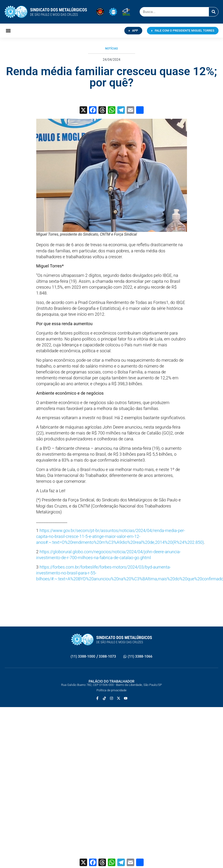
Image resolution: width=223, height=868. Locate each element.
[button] (8, 31)
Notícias (112, 49)
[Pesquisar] (214, 12)
